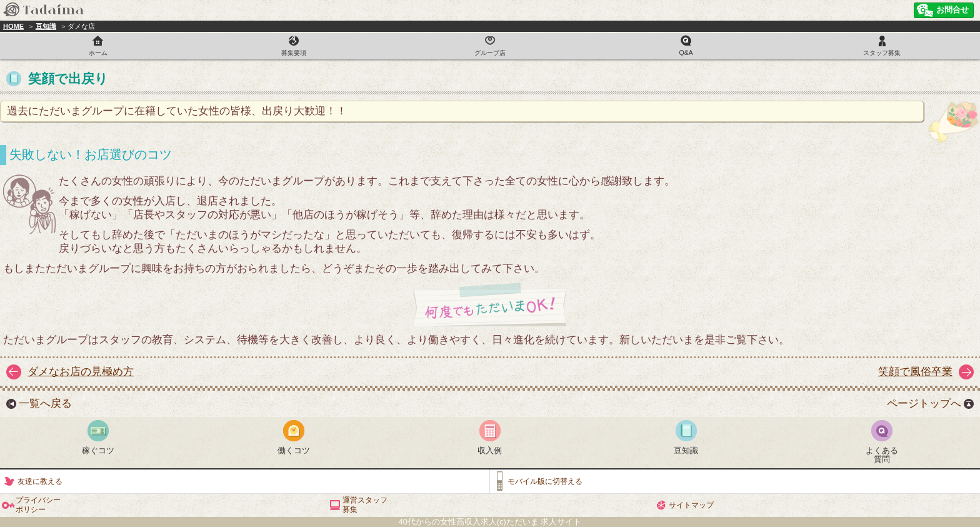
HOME (13, 26)
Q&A (686, 53)
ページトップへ (924, 404)
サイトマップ (691, 505)
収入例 (490, 450)
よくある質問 (882, 455)
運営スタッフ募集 (365, 505)
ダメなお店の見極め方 (81, 372)
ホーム (98, 53)
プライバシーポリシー (38, 505)
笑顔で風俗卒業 (915, 372)
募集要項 (294, 53)
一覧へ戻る (45, 404)
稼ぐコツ (98, 450)
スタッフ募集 (882, 53)
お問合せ (952, 10)
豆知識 (46, 26)
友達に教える (40, 481)
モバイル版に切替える (545, 481)
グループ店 (490, 53)
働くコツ (294, 450)
